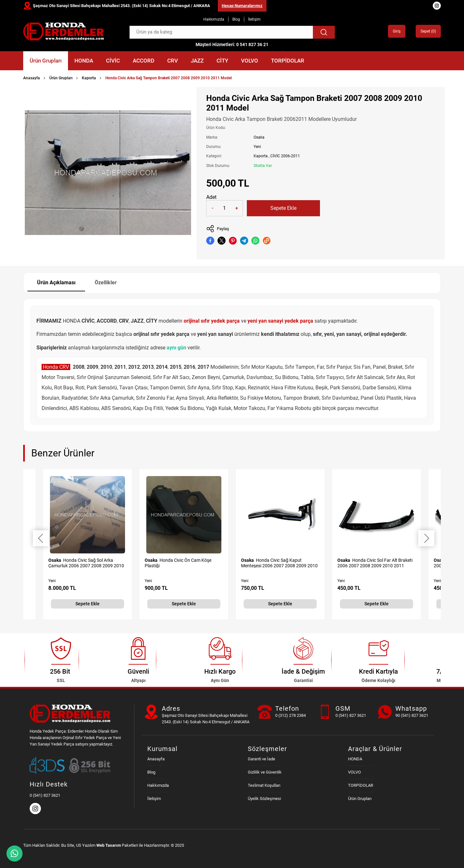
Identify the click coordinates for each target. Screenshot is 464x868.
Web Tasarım (109, 845)
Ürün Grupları (46, 61)
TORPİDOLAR (288, 61)
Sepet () (428, 31)
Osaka (259, 137)
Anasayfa (32, 78)
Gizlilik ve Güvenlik (265, 772)
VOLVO (250, 61)
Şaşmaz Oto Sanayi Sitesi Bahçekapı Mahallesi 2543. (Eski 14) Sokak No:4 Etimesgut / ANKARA (121, 6)
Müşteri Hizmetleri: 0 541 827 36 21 (232, 44)
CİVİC (113, 61)
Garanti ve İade (261, 759)
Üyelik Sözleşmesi (264, 799)
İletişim (254, 19)
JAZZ (197, 61)
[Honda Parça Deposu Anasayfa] (63, 31)
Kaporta (89, 78)
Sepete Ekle (283, 208)
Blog (236, 19)
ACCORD (144, 61)
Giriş (397, 31)
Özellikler (106, 283)
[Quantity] (225, 208)
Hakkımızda (214, 19)
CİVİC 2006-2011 (285, 156)
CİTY (222, 61)
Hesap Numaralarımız (242, 6)
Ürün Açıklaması (56, 283)
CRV (173, 61)
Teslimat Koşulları (264, 785)
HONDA (84, 61)
